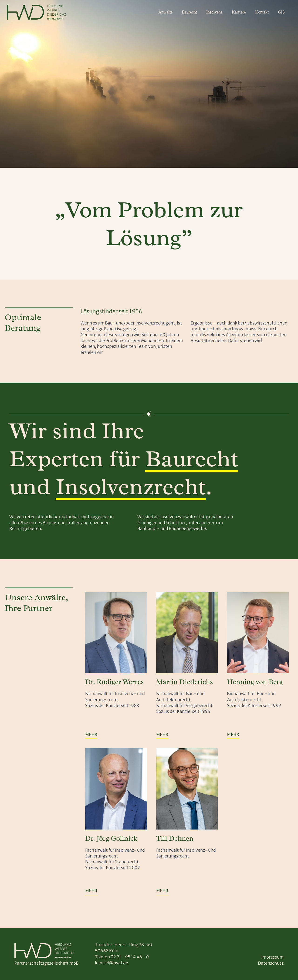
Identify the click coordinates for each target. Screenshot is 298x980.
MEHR (91, 734)
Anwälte (165, 12)
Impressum (272, 957)
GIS (281, 12)
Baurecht (189, 12)
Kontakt (262, 12)
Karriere (239, 12)
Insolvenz (214, 12)
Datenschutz (271, 963)
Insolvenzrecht (131, 487)
